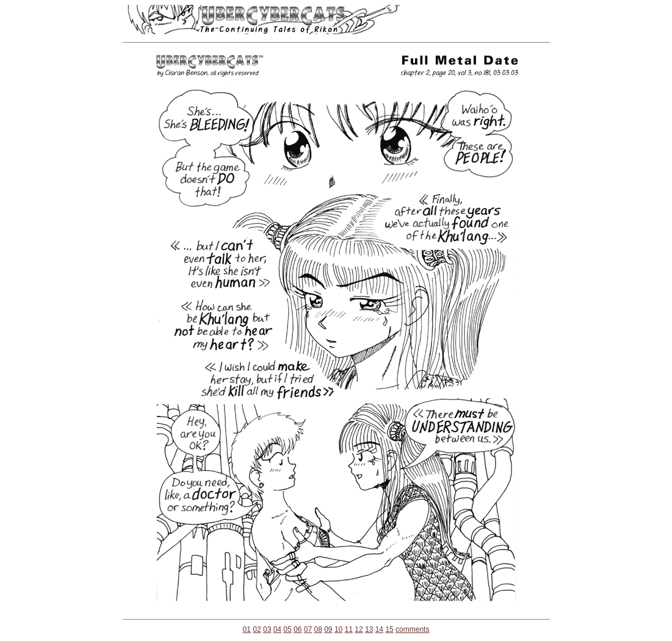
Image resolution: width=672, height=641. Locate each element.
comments (412, 629)
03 (267, 629)
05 (287, 629)
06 (298, 629)
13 (369, 629)
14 (379, 629)
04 (277, 629)
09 (328, 629)
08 (318, 629)
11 (349, 629)
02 (257, 629)
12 (359, 629)
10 (338, 629)
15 (389, 629)
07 (308, 629)
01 (247, 629)
